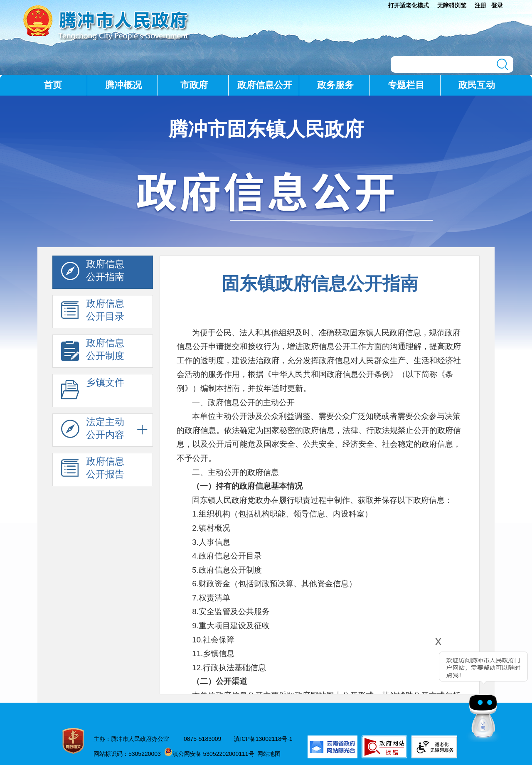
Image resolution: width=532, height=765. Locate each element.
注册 (480, 5)
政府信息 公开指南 (93, 273)
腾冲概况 (123, 85)
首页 (53, 85)
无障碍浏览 (452, 5)
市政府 (194, 85)
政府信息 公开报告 (93, 470)
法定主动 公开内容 (93, 430)
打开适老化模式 (409, 5)
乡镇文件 (93, 391)
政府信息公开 (265, 85)
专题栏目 (406, 85)
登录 (497, 5)
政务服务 (335, 85)
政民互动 (477, 85)
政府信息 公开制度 (93, 352)
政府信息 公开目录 (93, 312)
